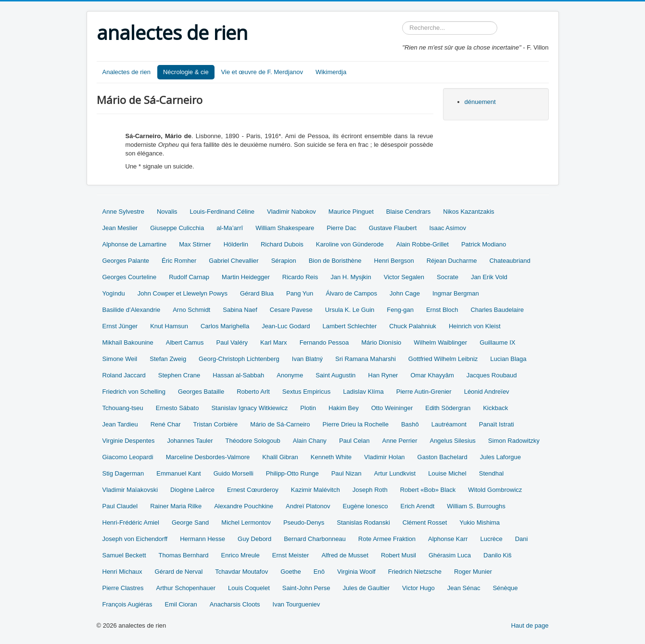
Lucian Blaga (508, 359)
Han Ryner (383, 375)
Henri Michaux (122, 572)
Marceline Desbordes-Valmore (208, 457)
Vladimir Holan (385, 457)
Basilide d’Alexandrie (132, 310)
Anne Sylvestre (123, 212)
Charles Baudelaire (497, 310)
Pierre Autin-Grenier (424, 392)
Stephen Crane (179, 375)
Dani (522, 539)
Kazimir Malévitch (316, 490)
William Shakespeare (285, 228)
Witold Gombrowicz (495, 490)
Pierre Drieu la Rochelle (356, 424)
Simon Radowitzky (514, 441)
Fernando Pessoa (324, 342)
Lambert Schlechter (350, 326)
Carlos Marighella (225, 326)
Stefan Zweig (168, 359)
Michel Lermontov (246, 522)
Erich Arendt (417, 506)
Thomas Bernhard (184, 555)
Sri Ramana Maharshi (366, 359)
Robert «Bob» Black (428, 490)
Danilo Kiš (498, 555)
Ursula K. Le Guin (350, 310)
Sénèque (505, 588)
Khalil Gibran (280, 457)
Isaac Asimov (448, 228)
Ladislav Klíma (363, 392)
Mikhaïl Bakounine (128, 342)
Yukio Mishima (480, 522)
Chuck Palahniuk (413, 326)
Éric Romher (179, 261)
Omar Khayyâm (432, 375)
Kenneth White (331, 457)
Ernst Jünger (120, 326)
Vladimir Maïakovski (130, 490)
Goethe (291, 572)
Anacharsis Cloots (235, 604)
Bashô (410, 424)
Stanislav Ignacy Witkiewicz (249, 408)
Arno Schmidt (191, 310)
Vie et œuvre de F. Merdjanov (262, 72)
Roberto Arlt (253, 392)
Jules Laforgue (500, 457)
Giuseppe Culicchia (177, 228)
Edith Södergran (448, 408)
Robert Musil (398, 555)
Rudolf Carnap (189, 277)
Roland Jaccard (124, 375)
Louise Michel (447, 473)
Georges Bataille (201, 392)
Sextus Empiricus (306, 392)
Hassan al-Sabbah (238, 375)
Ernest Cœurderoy (253, 490)
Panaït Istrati (497, 424)
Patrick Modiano (484, 244)
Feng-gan (400, 310)
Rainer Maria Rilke (176, 506)
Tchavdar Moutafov (241, 572)
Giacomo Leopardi (128, 457)
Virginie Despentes (129, 441)
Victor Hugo (418, 588)
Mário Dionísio (381, 342)
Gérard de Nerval (179, 572)
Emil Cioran (181, 604)
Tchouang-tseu (123, 408)
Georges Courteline (130, 277)
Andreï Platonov (308, 506)
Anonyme (290, 375)
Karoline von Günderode (350, 244)
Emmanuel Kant (179, 473)
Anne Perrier (399, 441)
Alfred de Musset (345, 555)
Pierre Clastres (123, 588)
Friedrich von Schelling (134, 392)
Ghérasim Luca (450, 555)
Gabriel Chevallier (234, 261)
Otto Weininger (392, 408)
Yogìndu (114, 293)
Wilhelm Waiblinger (440, 342)
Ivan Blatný (307, 359)
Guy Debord (254, 539)
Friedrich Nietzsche (415, 572)
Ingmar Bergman (456, 293)
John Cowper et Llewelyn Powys (183, 293)
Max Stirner (195, 244)
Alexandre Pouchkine (244, 506)
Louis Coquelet (249, 588)
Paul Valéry (232, 342)
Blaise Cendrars (409, 212)
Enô (319, 572)
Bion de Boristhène (335, 261)
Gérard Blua (257, 293)
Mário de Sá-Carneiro (280, 424)
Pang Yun (300, 293)
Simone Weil (120, 359)
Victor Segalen (404, 277)
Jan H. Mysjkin (351, 277)
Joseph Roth (370, 490)
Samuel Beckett (124, 555)
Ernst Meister (291, 555)
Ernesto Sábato (177, 408)
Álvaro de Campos (351, 293)
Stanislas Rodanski (363, 522)
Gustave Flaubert (393, 228)
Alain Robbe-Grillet (423, 244)
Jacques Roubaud (492, 375)
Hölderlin (236, 244)
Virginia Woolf (356, 572)
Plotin (308, 408)
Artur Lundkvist (395, 473)
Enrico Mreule (240, 555)
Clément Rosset (425, 522)
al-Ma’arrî (230, 228)
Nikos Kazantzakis (468, 212)
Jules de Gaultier (367, 588)
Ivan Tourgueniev (297, 604)
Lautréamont (449, 424)
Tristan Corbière (216, 424)
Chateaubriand (510, 261)
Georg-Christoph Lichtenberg (239, 359)
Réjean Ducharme (452, 261)
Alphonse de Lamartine (135, 244)
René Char (166, 424)
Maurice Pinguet (351, 212)
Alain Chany (310, 441)
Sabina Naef (240, 310)
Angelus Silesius (452, 441)
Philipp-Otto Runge (292, 473)
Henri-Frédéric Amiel (131, 522)
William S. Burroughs (476, 506)
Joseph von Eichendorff (135, 539)
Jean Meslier (120, 228)
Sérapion (284, 261)
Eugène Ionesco (366, 506)
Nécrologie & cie (186, 72)
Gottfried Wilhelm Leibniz (443, 359)
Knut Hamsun (169, 326)
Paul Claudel (120, 506)
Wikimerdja (331, 72)
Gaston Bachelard (443, 457)
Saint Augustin (335, 375)
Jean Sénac (464, 588)
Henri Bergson (394, 261)
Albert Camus (185, 342)
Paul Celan (354, 441)
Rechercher (402, 21)
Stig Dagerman (123, 473)
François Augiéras (127, 604)
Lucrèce (491, 539)
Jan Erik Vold (489, 277)
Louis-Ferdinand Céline (222, 212)
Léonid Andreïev (487, 392)
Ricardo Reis (300, 277)
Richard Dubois (282, 244)
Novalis (167, 212)
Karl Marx (274, 342)
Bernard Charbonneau (315, 539)
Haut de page (530, 625)
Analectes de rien (126, 72)
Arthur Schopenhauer (186, 588)
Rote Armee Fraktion (387, 539)
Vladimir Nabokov (291, 212)
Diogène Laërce (192, 490)
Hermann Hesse (202, 539)
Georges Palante (126, 261)
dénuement (480, 102)
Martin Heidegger (246, 277)
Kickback (495, 408)
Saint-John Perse (306, 588)
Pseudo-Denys (304, 522)
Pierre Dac (341, 228)
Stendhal (491, 473)
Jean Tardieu (120, 424)
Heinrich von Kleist (475, 326)
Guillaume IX (497, 342)
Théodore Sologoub (253, 441)
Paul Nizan (347, 473)
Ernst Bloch (442, 310)
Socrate (448, 277)
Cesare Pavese (291, 310)
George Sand (190, 522)
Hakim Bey (344, 408)
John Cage (405, 293)
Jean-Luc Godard (286, 326)
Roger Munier (473, 572)
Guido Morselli (234, 473)
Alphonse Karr (448, 539)
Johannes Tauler (190, 441)
